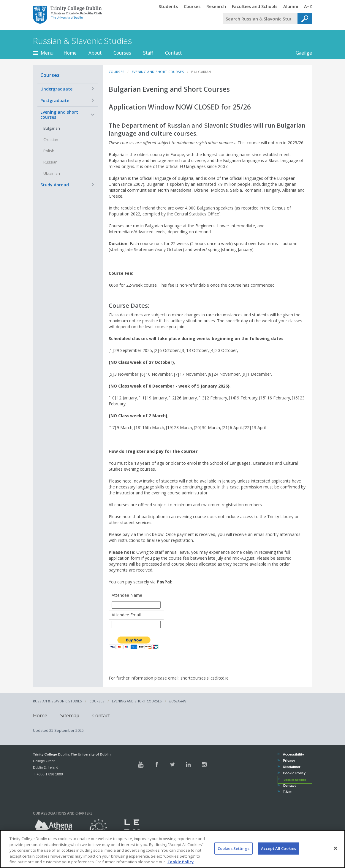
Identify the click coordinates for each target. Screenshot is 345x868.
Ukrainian (52, 173)
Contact (173, 53)
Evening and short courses (59, 115)
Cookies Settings (295, 780)
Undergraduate (56, 89)
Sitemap (70, 715)
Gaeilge (301, 53)
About (95, 53)
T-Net (287, 792)
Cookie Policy (294, 773)
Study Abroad (55, 185)
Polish (49, 151)
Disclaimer (291, 767)
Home (70, 53)
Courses (122, 53)
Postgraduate (55, 100)
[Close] (335, 853)
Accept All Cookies (278, 853)
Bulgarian (52, 128)
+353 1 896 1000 (50, 774)
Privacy (289, 760)
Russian (50, 162)
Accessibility (293, 754)
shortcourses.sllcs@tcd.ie (205, 678)
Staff (148, 53)
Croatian (51, 140)
